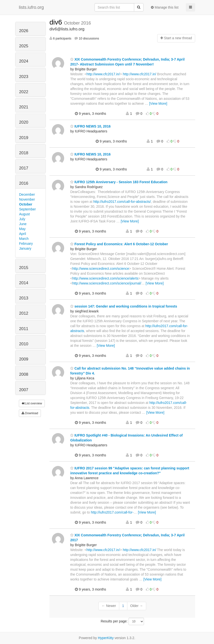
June (23, 224)
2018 (24, 153)
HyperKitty (106, 638)
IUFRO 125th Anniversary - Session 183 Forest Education (119, 182)
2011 (24, 329)
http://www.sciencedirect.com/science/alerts (105, 278)
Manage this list (165, 7)
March (24, 239)
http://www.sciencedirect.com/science (101, 269)
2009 (24, 359)
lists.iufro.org (31, 7)
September (27, 209)
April (23, 234)
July (22, 219)
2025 (24, 46)
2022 (24, 92)
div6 (57, 22)
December (27, 194)
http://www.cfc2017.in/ (103, 74)
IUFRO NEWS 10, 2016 (90, 126)
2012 (24, 313)
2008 (24, 374)
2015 (24, 268)
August (24, 214)
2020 (24, 122)
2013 (24, 298)
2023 (24, 77)
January (25, 248)
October (26, 204)
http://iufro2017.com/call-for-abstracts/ (122, 202)
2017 (24, 168)
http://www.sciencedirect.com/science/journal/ (107, 283)
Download (30, 413)
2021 (24, 107)
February (26, 244)
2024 (24, 61)
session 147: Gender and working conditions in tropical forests (124, 306)
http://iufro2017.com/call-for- (112, 512)
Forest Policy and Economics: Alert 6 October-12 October (119, 244)
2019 (24, 138)
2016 (24, 183)
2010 (24, 344)
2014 (24, 283)
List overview (32, 403)
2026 (24, 31)
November (27, 199)
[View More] (158, 103)
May (22, 229)
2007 (24, 390)
